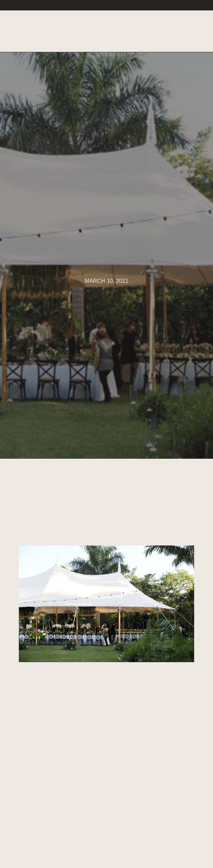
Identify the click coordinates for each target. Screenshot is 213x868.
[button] (192, 32)
